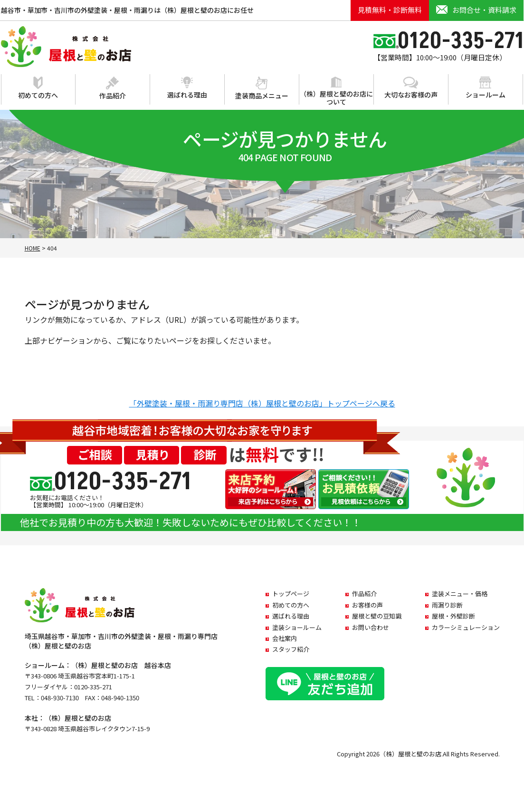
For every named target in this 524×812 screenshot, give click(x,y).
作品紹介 (113, 88)
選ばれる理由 (187, 88)
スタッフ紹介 (291, 649)
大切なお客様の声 (411, 88)
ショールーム (486, 88)
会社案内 (285, 638)
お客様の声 (367, 605)
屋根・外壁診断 (453, 616)
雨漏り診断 (447, 605)
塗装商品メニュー (262, 88)
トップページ (291, 594)
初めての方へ (38, 88)
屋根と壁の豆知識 (377, 616)
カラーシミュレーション (466, 627)
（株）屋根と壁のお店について (336, 92)
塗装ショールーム (297, 627)
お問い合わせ (371, 627)
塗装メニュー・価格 (460, 594)
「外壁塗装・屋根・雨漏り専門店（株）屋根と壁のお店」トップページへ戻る (262, 403)
